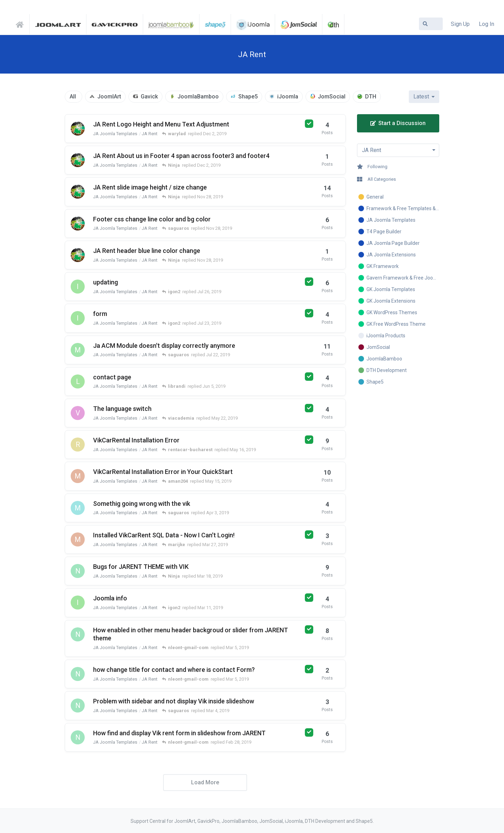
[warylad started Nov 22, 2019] (78, 223)
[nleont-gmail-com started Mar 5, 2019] (78, 674)
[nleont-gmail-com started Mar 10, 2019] (78, 571)
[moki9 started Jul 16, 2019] (78, 350)
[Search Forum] (431, 24)
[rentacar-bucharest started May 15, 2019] (78, 445)
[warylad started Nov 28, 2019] (78, 192)
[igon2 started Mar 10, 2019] (78, 603)
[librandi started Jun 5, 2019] (78, 381)
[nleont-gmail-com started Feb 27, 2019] (78, 705)
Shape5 (248, 97)
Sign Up (460, 24)
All (73, 97)
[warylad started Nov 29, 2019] (78, 129)
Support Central (22, 23)
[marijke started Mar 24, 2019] (78, 476)
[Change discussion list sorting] (424, 97)
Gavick (149, 97)
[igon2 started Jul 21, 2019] (78, 287)
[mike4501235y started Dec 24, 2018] (78, 508)
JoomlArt (109, 97)
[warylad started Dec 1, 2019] (78, 160)
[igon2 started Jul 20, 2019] (78, 318)
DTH (371, 97)
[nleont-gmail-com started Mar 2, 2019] (78, 634)
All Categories (376, 179)
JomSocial (332, 97)
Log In (486, 24)
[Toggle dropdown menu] (398, 150)
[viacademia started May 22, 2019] (78, 413)
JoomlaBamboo (198, 97)
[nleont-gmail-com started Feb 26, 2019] (78, 737)
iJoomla (288, 97)
